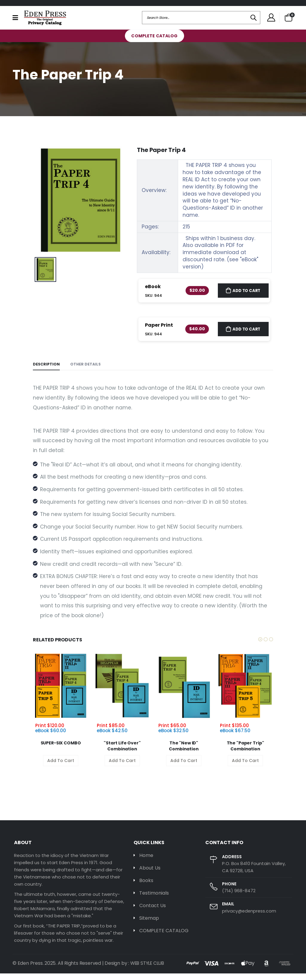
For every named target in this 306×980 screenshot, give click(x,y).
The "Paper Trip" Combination (245, 753)
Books (147, 888)
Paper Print (159, 331)
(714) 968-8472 (239, 897)
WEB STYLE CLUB (149, 970)
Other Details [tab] (87, 370)
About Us (151, 875)
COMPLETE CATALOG (154, 42)
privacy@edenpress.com (250, 917)
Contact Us (154, 913)
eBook (153, 292)
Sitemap (150, 926)
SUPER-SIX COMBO (61, 750)
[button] (289, 21)
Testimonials (156, 901)
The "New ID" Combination (184, 753)
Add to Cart (246, 297)
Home (147, 862)
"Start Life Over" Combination (122, 753)
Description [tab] (47, 370)
